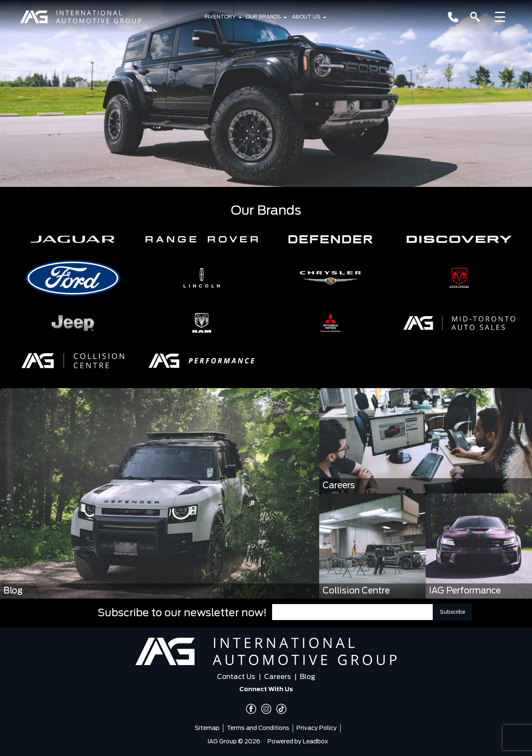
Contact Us (236, 677)
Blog (307, 677)
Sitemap (207, 728)
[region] (266, 94)
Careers (278, 677)
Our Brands (263, 17)
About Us (306, 17)
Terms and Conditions (258, 728)
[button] (73, 239)
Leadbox (315, 742)
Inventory (220, 17)
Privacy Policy (317, 728)
